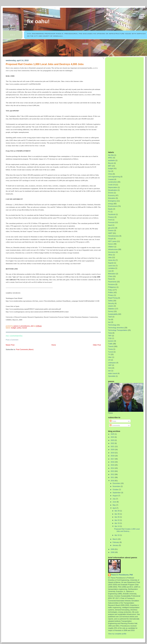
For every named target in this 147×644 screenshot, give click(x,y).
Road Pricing (113, 298)
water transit (113, 373)
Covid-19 (111, 185)
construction (113, 182)
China (110, 174)
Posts (113, 421)
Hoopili (111, 239)
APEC (110, 158)
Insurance (112, 252)
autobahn (112, 160)
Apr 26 (117, 517)
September (117, 493)
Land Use (112, 266)
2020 (113, 449)
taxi (109, 322)
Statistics (111, 309)
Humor (111, 244)
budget (14, 328)
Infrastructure (113, 249)
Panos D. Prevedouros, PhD (122, 575)
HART (110, 233)
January (116, 545)
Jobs (110, 257)
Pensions (111, 284)
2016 (113, 462)
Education (112, 198)
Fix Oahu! (38, 21)
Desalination (113, 190)
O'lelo (110, 276)
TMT (110, 336)
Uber (110, 357)
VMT (110, 365)
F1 (109, 212)
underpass (112, 363)
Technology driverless (116, 328)
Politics (111, 292)
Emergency (112, 201)
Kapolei (111, 263)
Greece (111, 230)
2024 (113, 437)
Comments (115, 425)
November (117, 486)
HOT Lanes (112, 241)
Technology (112, 325)
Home (54, 345)
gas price (111, 228)
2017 (113, 459)
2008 (113, 552)
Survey (111, 311)
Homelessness (114, 236)
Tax (109, 319)
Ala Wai (111, 155)
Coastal (111, 179)
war (109, 371)
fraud (110, 225)
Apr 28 (117, 514)
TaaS (110, 317)
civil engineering (114, 177)
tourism (111, 341)
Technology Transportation (118, 330)
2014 (113, 468)
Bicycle (111, 163)
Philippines (112, 287)
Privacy (111, 295)
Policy (19, 328)
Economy (112, 195)
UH (109, 360)
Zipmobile (112, 376)
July (114, 499)
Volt (109, 368)
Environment (113, 206)
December (117, 483)
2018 (113, 456)
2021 (113, 446)
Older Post (97, 345)
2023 (113, 440)
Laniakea (111, 268)
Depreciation (113, 187)
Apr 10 (117, 535)
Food (110, 220)
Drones (111, 193)
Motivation (112, 274)
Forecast (111, 222)
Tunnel (111, 352)
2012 (113, 474)
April (115, 508)
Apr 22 (117, 520)
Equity (110, 209)
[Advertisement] (120, 103)
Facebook (112, 214)
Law (110, 271)
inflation (111, 247)
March (115, 539)
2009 (113, 549)
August (115, 496)
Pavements (112, 282)
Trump (110, 349)
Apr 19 (117, 523)
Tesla (110, 333)
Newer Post (10, 345)
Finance (111, 217)
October (116, 490)
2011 (113, 477)
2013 (113, 471)
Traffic (110, 344)
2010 (113, 481)
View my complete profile (117, 634)
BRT (110, 166)
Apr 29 (117, 511)
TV (109, 354)
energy (111, 204)
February (116, 542)
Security (111, 303)
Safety (110, 301)
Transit (25, 328)
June (115, 502)
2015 (113, 465)
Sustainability (113, 314)
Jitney (110, 255)
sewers (111, 306)
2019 (113, 453)
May (114, 505)
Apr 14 (117, 526)
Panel (110, 279)
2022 (113, 443)
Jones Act (112, 260)
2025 (113, 434)
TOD (110, 338)
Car (109, 171)
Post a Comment (12, 340)
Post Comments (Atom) (25, 349)
